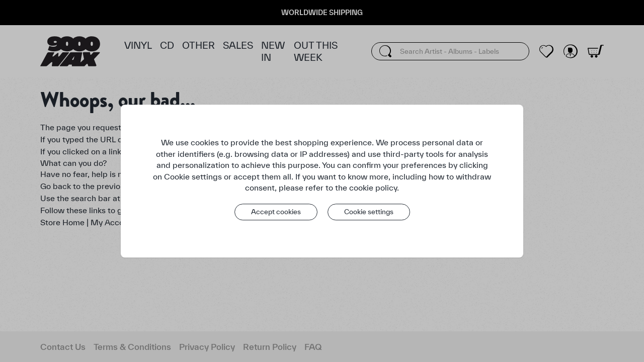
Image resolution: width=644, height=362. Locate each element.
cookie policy (373, 188)
